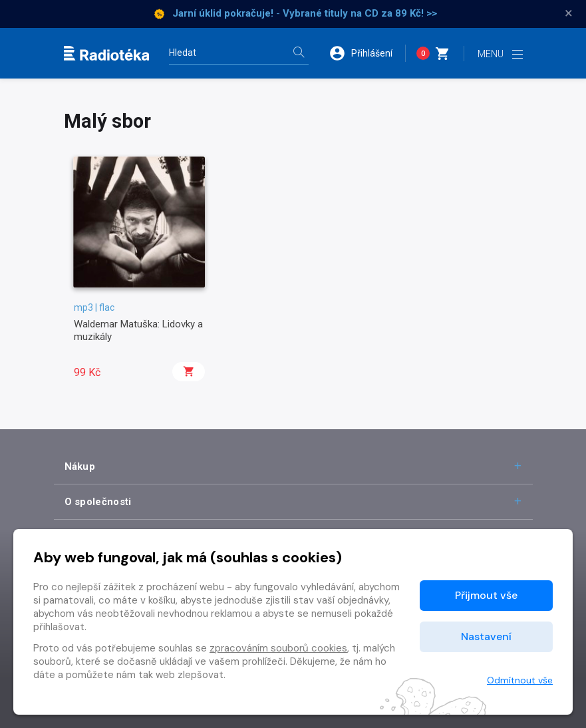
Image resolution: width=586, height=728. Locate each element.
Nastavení (486, 637)
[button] (367, 53)
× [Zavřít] (569, 13)
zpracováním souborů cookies (278, 648)
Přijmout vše (486, 595)
